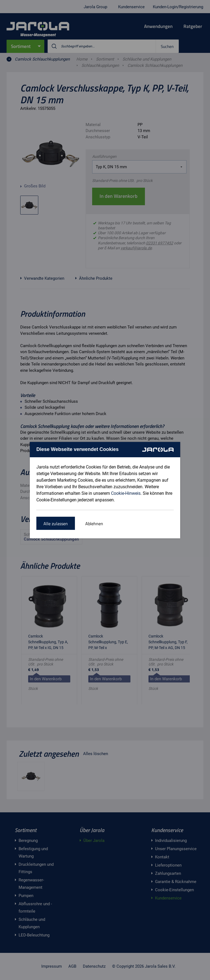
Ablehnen (94, 524)
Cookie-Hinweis (126, 493)
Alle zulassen (56, 524)
